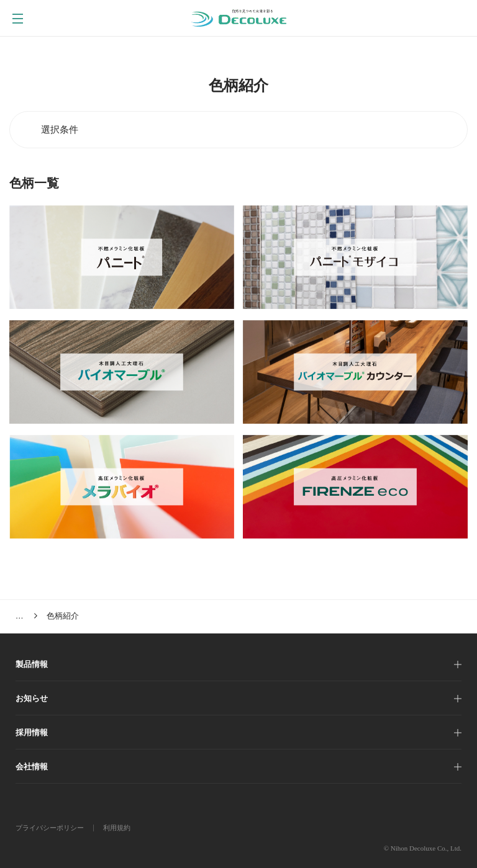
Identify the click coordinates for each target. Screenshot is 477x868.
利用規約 (117, 828)
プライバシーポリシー (50, 828)
